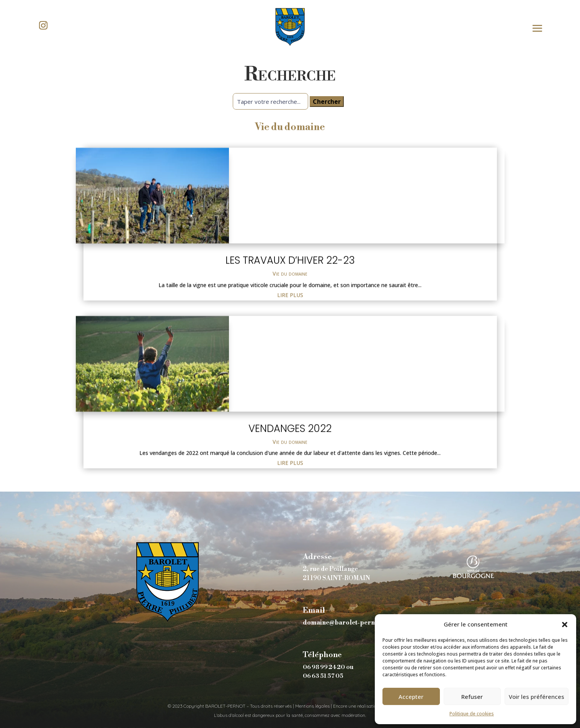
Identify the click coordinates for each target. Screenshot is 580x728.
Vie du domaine (290, 361)
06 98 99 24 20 (324, 667)
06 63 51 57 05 (323, 676)
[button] (565, 625)
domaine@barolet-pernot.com (349, 623)
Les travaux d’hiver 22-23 (290, 348)
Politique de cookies (472, 714)
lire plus (290, 383)
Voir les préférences (537, 697)
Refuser (472, 697)
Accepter (411, 697)
